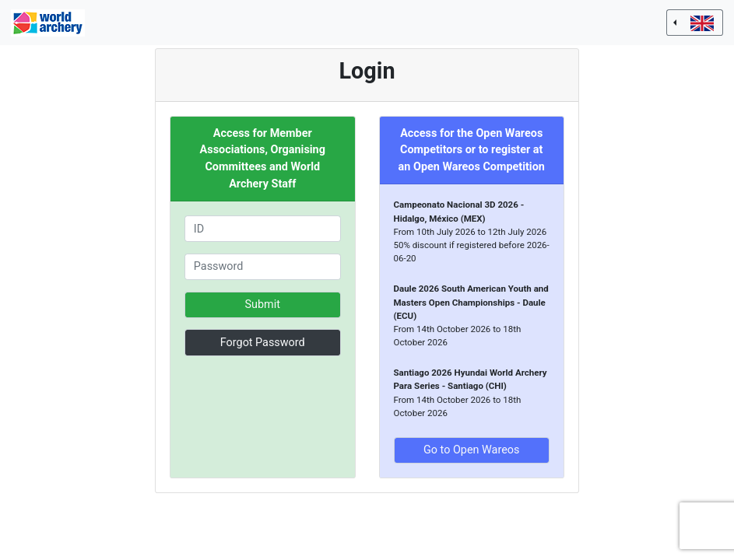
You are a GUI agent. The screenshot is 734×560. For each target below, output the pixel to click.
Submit (263, 304)
